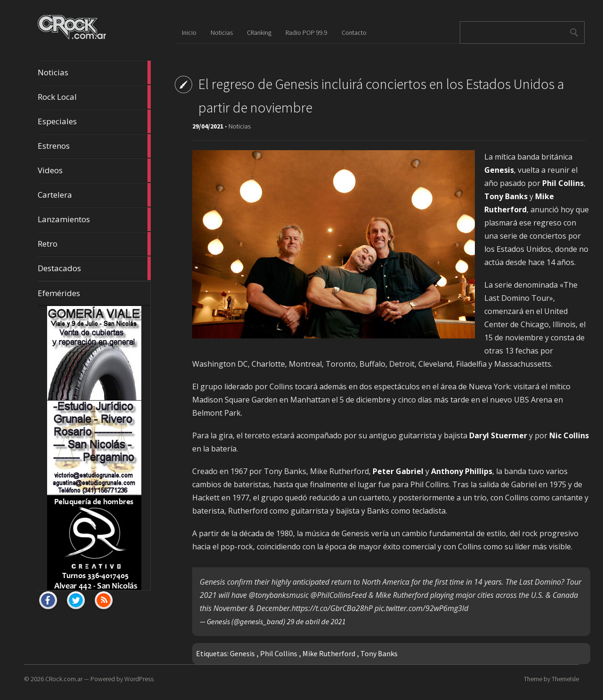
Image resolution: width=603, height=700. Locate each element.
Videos (94, 170)
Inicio (189, 32)
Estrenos (94, 146)
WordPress (139, 679)
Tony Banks (379, 653)
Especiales (94, 121)
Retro (94, 244)
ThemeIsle (565, 679)
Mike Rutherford (329, 653)
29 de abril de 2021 (316, 621)
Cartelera (94, 195)
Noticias (94, 72)
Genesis (242, 653)
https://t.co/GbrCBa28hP (332, 608)
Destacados (94, 268)
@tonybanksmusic (279, 595)
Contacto (354, 32)
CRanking (259, 32)
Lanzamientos (94, 219)
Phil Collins (279, 653)
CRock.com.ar (64, 679)
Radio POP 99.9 (306, 32)
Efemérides (59, 293)
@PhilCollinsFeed (338, 595)
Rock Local (94, 97)
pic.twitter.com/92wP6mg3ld (421, 608)
